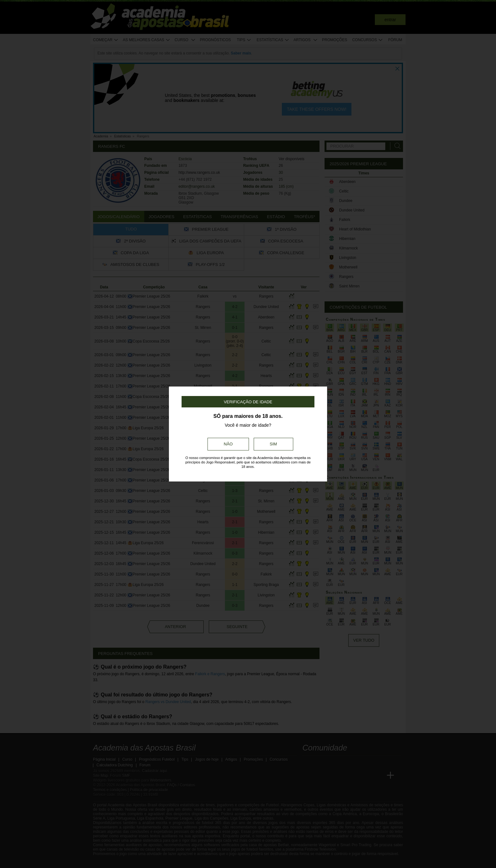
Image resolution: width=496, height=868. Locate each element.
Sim (273, 444)
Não (228, 444)
